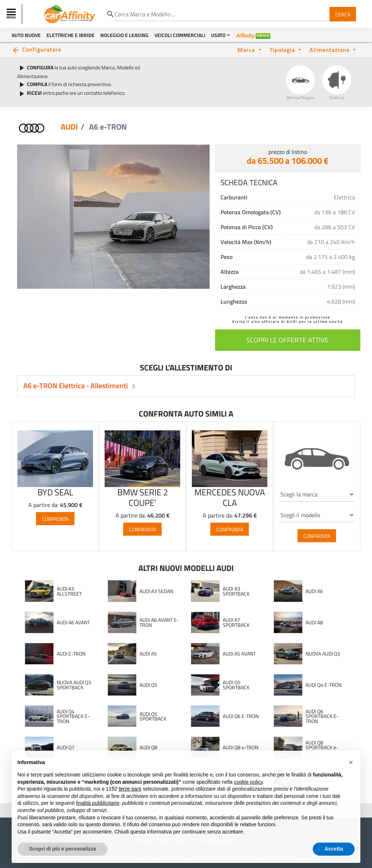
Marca (247, 50)
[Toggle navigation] (12, 14)
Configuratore (42, 49)
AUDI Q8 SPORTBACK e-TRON (322, 748)
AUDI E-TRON (71, 654)
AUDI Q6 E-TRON (241, 716)
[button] (351, 778)
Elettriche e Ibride (70, 35)
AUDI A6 (314, 591)
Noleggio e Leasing (124, 35)
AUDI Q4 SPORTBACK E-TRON (73, 716)
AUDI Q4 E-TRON (324, 685)
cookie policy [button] (248, 797)
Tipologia (283, 50)
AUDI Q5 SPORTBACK (236, 685)
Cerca (343, 14)
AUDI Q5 (148, 685)
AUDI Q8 (148, 747)
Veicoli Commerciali (180, 35)
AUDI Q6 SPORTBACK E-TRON (322, 716)
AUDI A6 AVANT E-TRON (159, 622)
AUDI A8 (314, 622)
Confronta (55, 519)
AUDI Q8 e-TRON (240, 747)
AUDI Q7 (66, 747)
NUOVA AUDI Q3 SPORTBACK (74, 685)
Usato (218, 35)
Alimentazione (331, 50)
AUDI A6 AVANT (73, 622)
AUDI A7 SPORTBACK (236, 622)
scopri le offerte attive (288, 340)
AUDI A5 (148, 654)
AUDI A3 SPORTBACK (236, 591)
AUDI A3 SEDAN (156, 591)
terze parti (130, 804)
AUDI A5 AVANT (239, 654)
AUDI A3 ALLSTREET (69, 591)
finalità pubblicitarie (98, 819)
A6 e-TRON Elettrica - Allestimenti (76, 386)
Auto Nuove (26, 35)
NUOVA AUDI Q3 (323, 654)
